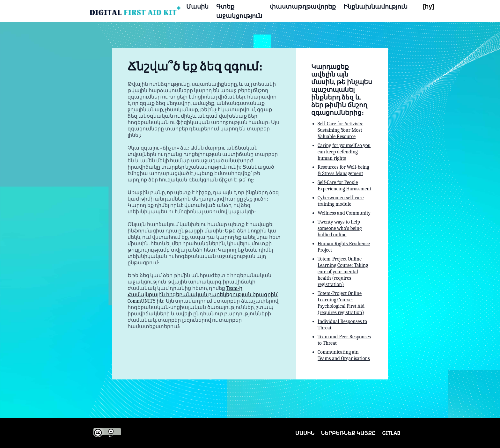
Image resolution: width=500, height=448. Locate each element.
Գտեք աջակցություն (239, 11)
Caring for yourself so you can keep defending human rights (344, 152)
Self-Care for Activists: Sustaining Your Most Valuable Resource (340, 130)
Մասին (197, 6)
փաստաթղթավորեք (303, 6)
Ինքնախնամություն (375, 6)
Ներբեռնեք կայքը (348, 433)
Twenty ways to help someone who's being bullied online (340, 228)
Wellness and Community (344, 213)
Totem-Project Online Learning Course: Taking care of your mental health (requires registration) (343, 272)
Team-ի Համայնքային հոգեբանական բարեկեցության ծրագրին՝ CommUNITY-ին (203, 295)
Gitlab (391, 433)
